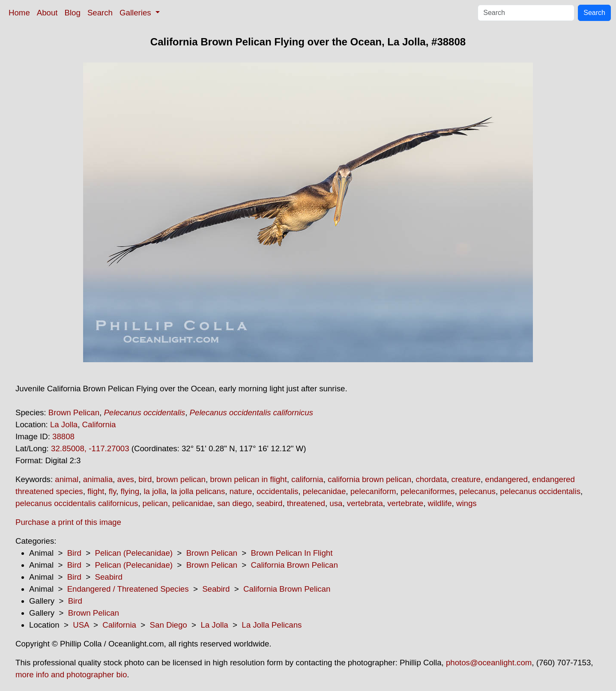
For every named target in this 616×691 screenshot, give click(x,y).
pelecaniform (373, 491)
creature (466, 479)
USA (81, 625)
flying (130, 491)
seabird (269, 503)
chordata (431, 479)
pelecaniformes (428, 491)
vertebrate (405, 503)
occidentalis (277, 491)
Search (100, 13)
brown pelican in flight (248, 479)
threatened (306, 503)
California (99, 424)
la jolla (155, 491)
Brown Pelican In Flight (292, 553)
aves (125, 479)
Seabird (108, 577)
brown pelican (181, 479)
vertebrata (365, 503)
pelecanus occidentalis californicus (77, 503)
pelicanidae (192, 503)
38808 (63, 436)
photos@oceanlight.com (489, 663)
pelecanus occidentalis (540, 491)
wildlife (440, 503)
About (47, 13)
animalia (98, 479)
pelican (155, 503)
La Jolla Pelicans (272, 625)
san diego (235, 503)
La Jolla (64, 424)
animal (67, 479)
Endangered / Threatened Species (128, 589)
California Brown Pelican (295, 565)
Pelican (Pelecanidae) (134, 553)
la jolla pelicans (198, 491)
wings (466, 503)
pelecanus (477, 491)
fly (112, 491)
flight (96, 491)
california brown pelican (369, 479)
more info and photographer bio (71, 675)
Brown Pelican (74, 413)
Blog (73, 13)
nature (241, 491)
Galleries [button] (136, 13)
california (307, 479)
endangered (506, 479)
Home (19, 13)
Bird (74, 553)
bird (145, 479)
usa (336, 503)
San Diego (169, 625)
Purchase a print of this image (68, 522)
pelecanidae (324, 491)
